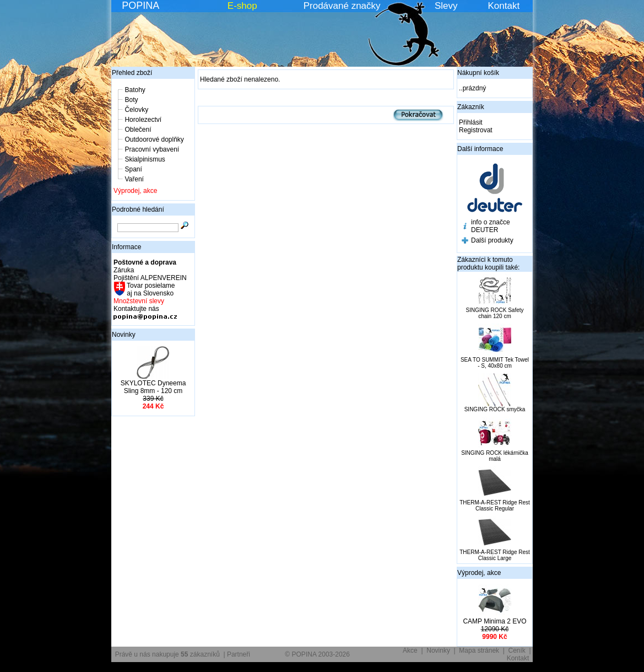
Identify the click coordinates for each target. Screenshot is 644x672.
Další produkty (492, 240)
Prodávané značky (342, 6)
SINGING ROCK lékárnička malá (495, 456)
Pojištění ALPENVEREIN (150, 278)
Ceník (517, 651)
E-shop (242, 6)
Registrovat (476, 130)
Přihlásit (471, 122)
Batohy (135, 90)
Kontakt (504, 6)
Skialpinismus (145, 159)
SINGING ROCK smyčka (495, 409)
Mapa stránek (479, 651)
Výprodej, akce (135, 191)
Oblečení (138, 130)
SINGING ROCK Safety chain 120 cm (494, 313)
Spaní (133, 169)
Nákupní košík (478, 73)
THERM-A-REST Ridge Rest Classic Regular (495, 506)
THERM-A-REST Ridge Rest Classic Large (495, 555)
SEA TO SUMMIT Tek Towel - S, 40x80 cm (495, 363)
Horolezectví (143, 120)
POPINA (140, 6)
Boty (131, 100)
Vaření (134, 179)
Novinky (124, 335)
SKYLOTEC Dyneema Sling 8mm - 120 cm (153, 387)
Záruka (124, 270)
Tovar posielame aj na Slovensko (150, 289)
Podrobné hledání (138, 209)
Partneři (239, 654)
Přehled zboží (132, 73)
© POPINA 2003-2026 (317, 654)
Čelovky (136, 110)
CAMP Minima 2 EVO (494, 621)
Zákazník (471, 107)
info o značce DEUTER (491, 226)
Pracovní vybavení (152, 149)
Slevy (446, 6)
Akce (410, 651)
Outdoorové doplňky (154, 139)
